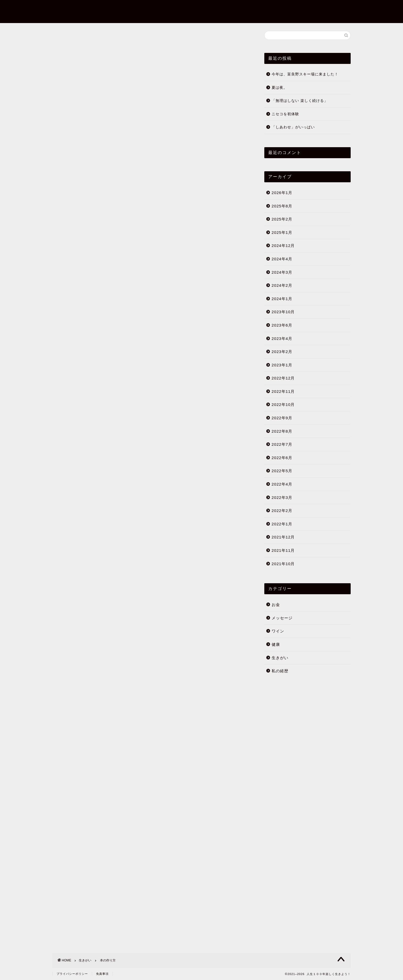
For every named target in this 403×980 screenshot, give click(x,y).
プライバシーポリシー (72, 974)
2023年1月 (282, 365)
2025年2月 (282, 219)
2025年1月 (282, 233)
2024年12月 (283, 246)
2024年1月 (282, 299)
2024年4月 (282, 259)
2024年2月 (282, 286)
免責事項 (102, 974)
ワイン (278, 632)
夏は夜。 (279, 88)
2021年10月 (283, 564)
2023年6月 (282, 325)
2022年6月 (282, 458)
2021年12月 (283, 538)
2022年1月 (282, 524)
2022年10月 (283, 405)
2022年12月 (283, 379)
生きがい (61, 39)
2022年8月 (282, 431)
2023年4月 (282, 339)
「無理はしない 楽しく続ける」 (300, 101)
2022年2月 (282, 511)
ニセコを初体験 (285, 114)
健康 (276, 645)
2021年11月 (283, 551)
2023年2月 (282, 352)
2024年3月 (282, 272)
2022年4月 (282, 484)
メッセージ (282, 618)
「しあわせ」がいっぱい (293, 128)
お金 (276, 605)
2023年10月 (283, 312)
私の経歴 (280, 671)
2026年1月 (282, 193)
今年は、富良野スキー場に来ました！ (305, 75)
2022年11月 (283, 392)
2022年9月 (282, 418)
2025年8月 (282, 206)
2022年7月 (282, 445)
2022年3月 (282, 498)
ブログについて (318, 3)
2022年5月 (282, 471)
